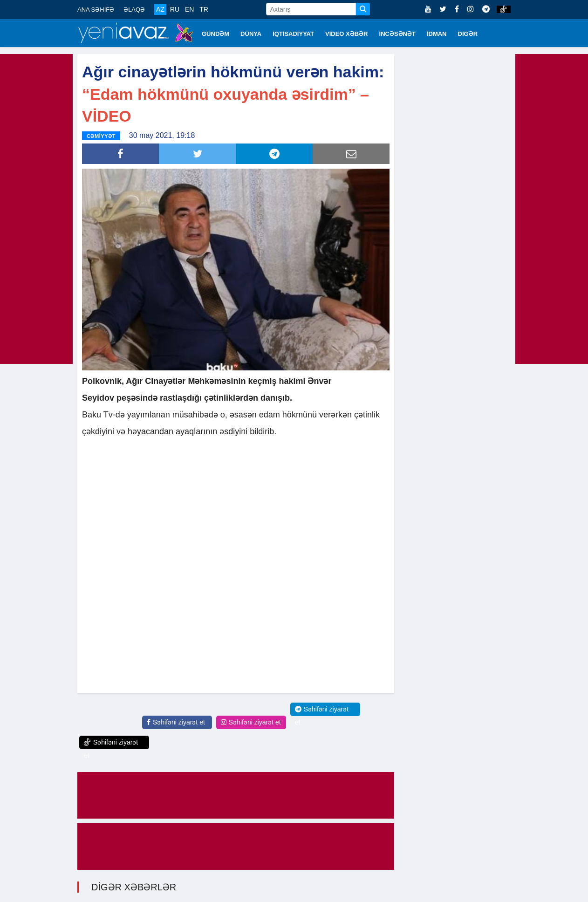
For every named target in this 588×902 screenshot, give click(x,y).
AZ (160, 9)
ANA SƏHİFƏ (96, 10)
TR (204, 9)
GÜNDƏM (215, 34)
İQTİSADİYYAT (293, 34)
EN (189, 9)
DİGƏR (468, 34)
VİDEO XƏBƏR (347, 34)
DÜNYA (251, 34)
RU (175, 9)
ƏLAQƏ (134, 10)
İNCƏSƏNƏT (397, 34)
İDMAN (437, 34)
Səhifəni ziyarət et (176, 722)
